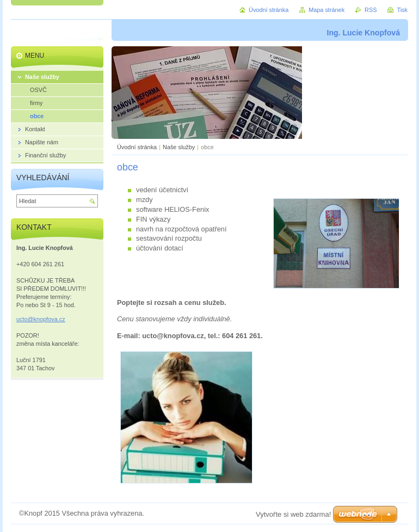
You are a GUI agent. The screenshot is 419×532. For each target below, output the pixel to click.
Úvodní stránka (137, 147)
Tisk (402, 10)
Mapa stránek (326, 10)
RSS (371, 10)
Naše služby (179, 147)
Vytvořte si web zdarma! (293, 514)
